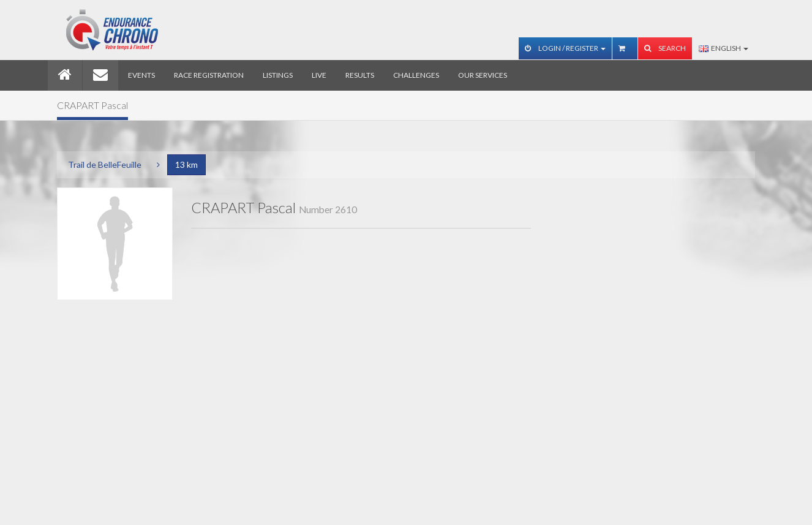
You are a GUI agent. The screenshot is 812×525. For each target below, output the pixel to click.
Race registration (209, 75)
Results (360, 75)
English (724, 48)
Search (665, 48)
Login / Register (565, 48)
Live (319, 75)
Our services (483, 75)
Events (141, 75)
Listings (278, 75)
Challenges (416, 75)
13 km (186, 164)
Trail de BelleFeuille (105, 164)
